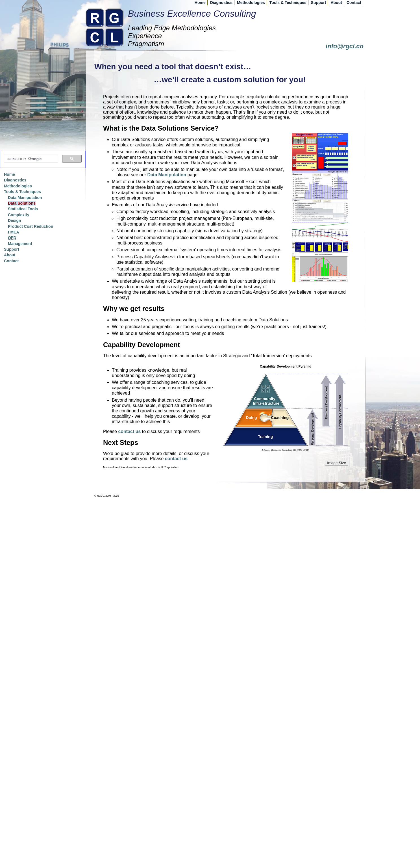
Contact (354, 3)
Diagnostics (221, 3)
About (336, 3)
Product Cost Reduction (31, 226)
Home (200, 3)
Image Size (337, 463)
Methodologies (251, 3)
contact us (129, 431)
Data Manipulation (167, 175)
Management (20, 244)
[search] (31, 159)
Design (15, 220)
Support (319, 3)
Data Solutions (22, 203)
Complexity (19, 215)
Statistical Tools (23, 209)
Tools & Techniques (288, 3)
